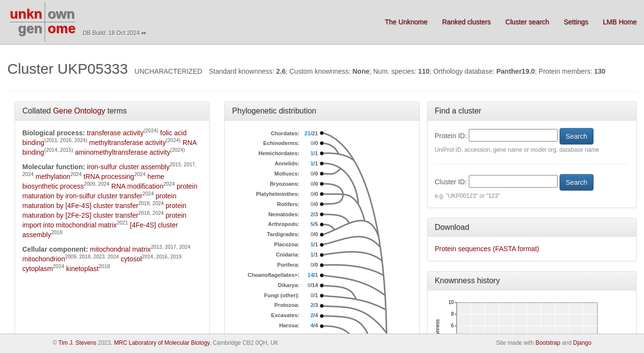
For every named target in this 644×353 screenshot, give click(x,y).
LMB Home (620, 22)
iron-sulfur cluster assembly (128, 167)
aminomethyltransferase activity (123, 152)
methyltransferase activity (128, 143)
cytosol (132, 259)
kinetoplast (82, 269)
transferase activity (115, 133)
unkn (26, 14)
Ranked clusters (466, 22)
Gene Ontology (79, 111)
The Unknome (406, 22)
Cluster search (527, 22)
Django (582, 343)
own (61, 14)
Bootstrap (548, 343)
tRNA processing (109, 176)
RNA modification (137, 186)
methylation (53, 176)
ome (62, 28)
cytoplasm (38, 269)
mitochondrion (44, 259)
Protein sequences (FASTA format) (487, 249)
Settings (576, 22)
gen (30, 28)
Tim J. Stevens (77, 343)
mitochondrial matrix (120, 249)
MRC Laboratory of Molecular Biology (162, 343)
